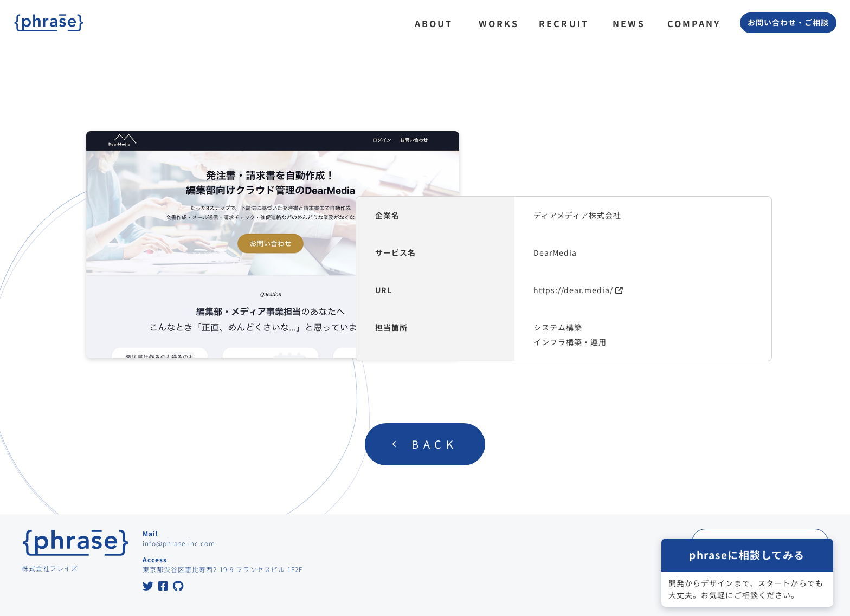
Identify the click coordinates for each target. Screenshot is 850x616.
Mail (150, 533)
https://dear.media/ (573, 290)
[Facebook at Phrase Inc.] (163, 587)
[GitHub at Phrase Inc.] (178, 587)
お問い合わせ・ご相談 (788, 22)
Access (155, 559)
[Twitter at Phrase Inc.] (148, 587)
